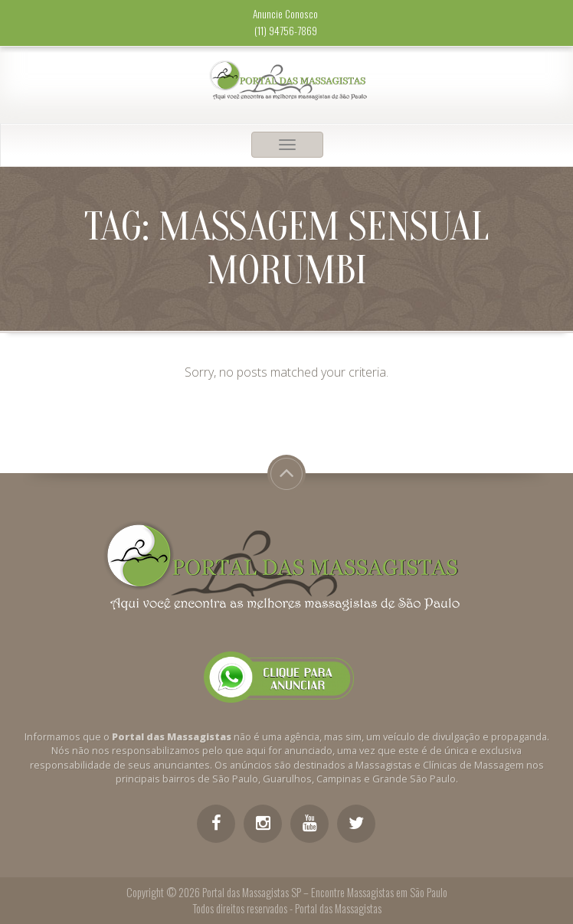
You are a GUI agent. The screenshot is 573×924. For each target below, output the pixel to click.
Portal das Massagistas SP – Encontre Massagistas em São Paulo (325, 892)
